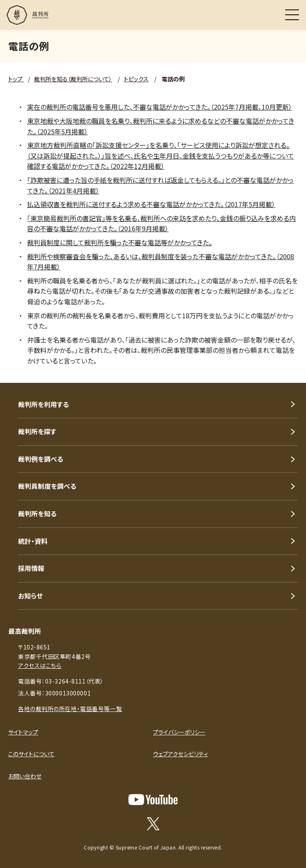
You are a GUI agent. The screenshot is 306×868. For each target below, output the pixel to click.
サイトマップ (23, 732)
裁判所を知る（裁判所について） (73, 79)
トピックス (136, 79)
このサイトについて (31, 754)
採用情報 (31, 568)
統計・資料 (33, 541)
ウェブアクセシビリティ (180, 754)
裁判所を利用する (43, 404)
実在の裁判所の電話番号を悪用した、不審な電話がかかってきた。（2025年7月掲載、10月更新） (160, 107)
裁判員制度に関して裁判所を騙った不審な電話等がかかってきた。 (120, 242)
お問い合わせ (25, 776)
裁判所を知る (37, 513)
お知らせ (30, 596)
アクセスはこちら (40, 665)
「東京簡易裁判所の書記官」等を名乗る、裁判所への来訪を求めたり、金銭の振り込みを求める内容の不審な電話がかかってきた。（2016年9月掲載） (161, 223)
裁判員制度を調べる (47, 486)
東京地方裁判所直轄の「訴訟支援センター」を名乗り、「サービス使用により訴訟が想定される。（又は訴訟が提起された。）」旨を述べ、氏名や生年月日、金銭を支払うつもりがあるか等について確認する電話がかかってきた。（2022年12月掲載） (161, 155)
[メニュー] (292, 15)
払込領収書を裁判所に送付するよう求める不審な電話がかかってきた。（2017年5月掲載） (151, 204)
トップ (16, 79)
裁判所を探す (37, 431)
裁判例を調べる (41, 459)
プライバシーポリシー (179, 732)
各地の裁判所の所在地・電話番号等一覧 (70, 709)
